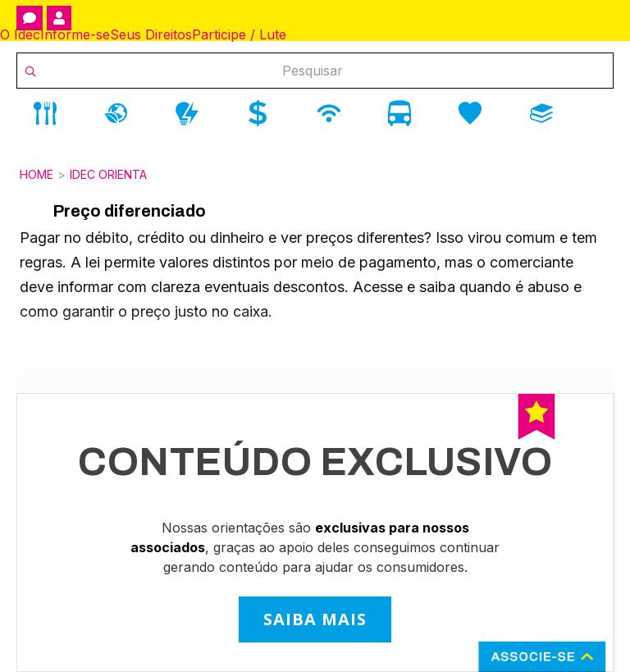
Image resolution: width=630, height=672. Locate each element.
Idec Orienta (108, 174)
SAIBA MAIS (315, 619)
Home (37, 174)
